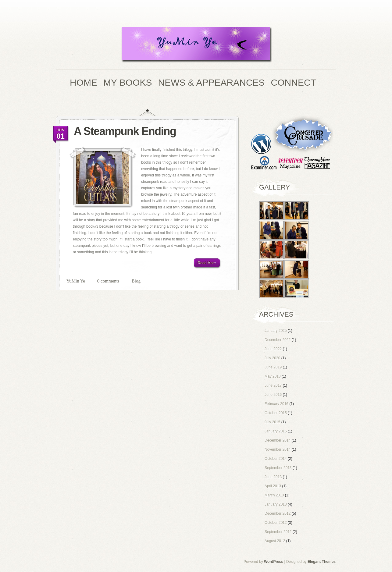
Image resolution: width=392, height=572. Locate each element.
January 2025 (276, 331)
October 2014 (276, 459)
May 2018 (273, 376)
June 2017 (273, 385)
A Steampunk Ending (125, 131)
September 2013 (278, 468)
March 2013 (274, 495)
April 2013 (273, 486)
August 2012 (275, 541)
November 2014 (278, 449)
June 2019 (273, 367)
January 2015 (276, 431)
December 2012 (278, 513)
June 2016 (273, 395)
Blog (136, 281)
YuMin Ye (76, 281)
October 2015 (276, 413)
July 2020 (272, 358)
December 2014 (278, 440)
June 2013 (273, 477)
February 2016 (276, 404)
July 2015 (272, 422)
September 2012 (278, 532)
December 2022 (278, 340)
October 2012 (276, 523)
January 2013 (276, 504)
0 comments (108, 281)
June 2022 (273, 349)
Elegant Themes (322, 562)
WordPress (274, 562)
